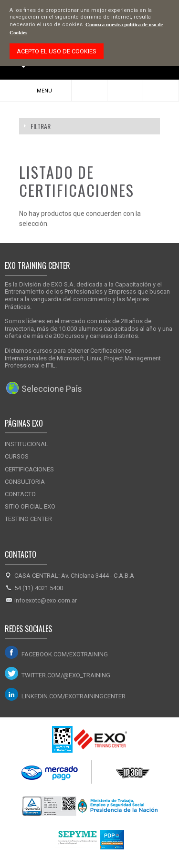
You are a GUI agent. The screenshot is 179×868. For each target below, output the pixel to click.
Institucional (26, 444)
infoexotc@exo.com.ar (46, 600)
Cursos (17, 456)
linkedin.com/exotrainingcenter (74, 696)
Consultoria (25, 482)
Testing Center (28, 519)
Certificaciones (29, 469)
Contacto (20, 494)
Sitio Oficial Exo (30, 506)
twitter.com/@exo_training (66, 675)
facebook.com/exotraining (65, 654)
